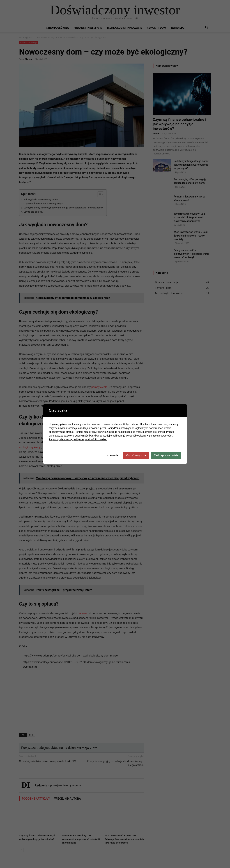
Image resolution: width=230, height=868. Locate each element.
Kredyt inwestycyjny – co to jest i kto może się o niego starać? (116, 763)
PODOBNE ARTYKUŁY (36, 799)
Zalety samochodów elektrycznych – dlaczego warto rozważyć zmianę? (191, 254)
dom (31, 735)
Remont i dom (157, 28)
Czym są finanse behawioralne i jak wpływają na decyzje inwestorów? (180, 124)
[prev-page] (21, 850)
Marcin (28, 59)
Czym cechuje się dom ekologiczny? (43, 203)
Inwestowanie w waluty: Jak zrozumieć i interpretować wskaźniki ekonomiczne (81, 839)
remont (126, 447)
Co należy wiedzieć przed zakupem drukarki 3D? (48, 761)
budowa (83, 613)
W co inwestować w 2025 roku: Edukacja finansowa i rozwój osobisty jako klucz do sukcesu (124, 839)
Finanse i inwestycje (88, 28)
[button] (207, 28)
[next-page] (27, 850)
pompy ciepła (99, 387)
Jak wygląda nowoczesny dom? (41, 199)
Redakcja (177, 28)
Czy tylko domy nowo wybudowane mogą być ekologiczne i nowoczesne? (63, 208)
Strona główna (58, 28)
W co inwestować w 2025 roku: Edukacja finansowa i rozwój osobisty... (191, 236)
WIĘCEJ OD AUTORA (68, 799)
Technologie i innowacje (124, 28)
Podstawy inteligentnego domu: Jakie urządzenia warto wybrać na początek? (191, 165)
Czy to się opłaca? (33, 212)
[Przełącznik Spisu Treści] (99, 194)
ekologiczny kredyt (30, 447)
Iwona (156, 133)
